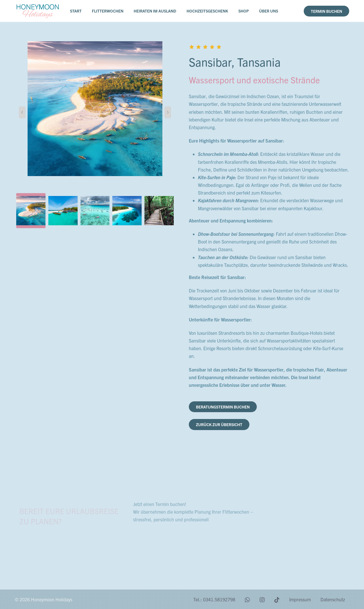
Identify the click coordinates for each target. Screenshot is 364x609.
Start (76, 11)
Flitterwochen (108, 11)
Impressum (300, 599)
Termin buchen (326, 11)
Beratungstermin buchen (223, 407)
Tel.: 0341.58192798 (214, 599)
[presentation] (22, 112)
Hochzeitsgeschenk (207, 11)
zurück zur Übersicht (219, 424)
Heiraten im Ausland (155, 11)
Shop (244, 11)
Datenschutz (333, 599)
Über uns (269, 11)
